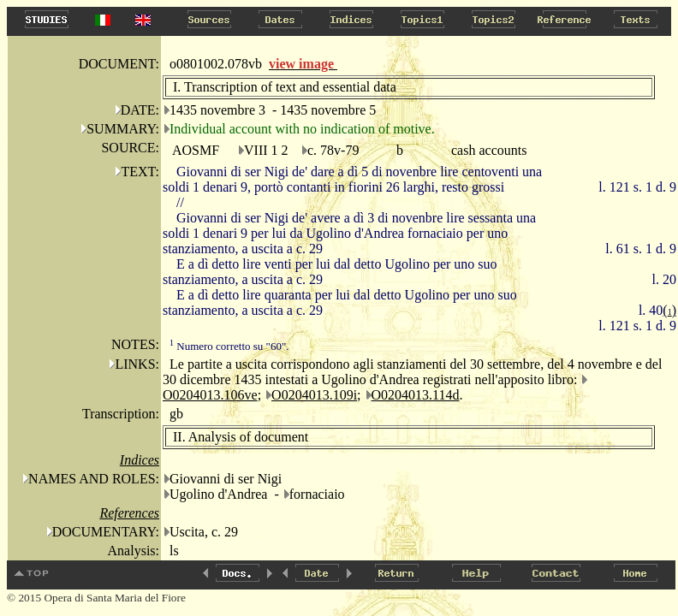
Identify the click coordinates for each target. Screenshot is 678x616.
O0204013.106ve (210, 395)
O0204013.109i (314, 395)
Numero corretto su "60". (229, 346)
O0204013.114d (416, 395)
